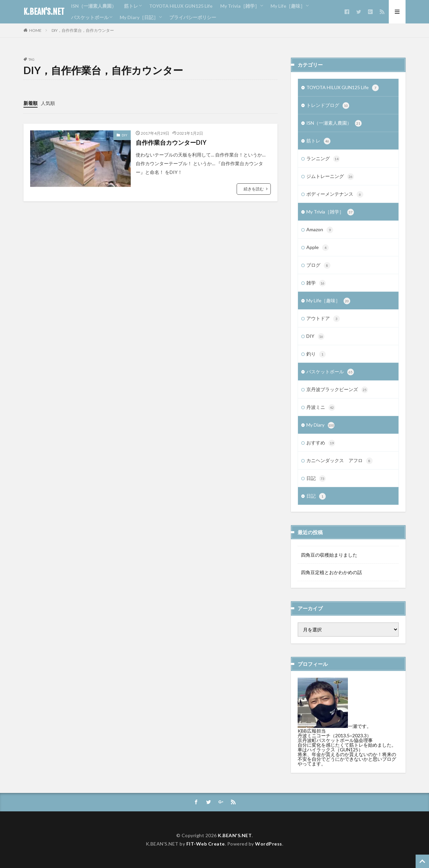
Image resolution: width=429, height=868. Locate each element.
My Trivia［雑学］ (240, 6)
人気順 (48, 103)
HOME (35, 30)
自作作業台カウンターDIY (171, 142)
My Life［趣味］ (288, 6)
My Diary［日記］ (139, 17)
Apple (318, 248)
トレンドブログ (328, 106)
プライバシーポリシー (193, 17)
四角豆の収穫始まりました (329, 555)
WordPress (269, 844)
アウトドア (323, 319)
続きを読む (254, 189)
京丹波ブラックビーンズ (337, 390)
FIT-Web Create (206, 844)
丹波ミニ (321, 408)
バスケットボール (90, 17)
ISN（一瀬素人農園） (94, 6)
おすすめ (321, 443)
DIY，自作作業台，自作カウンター (83, 30)
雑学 (316, 283)
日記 (316, 479)
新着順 (30, 103)
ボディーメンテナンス (335, 194)
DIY (125, 135)
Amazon (320, 230)
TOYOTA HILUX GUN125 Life (181, 6)
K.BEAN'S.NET (44, 12)
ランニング (323, 159)
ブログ (318, 265)
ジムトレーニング (330, 177)
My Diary (320, 425)
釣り (316, 354)
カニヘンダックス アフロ (340, 461)
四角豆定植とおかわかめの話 (331, 572)
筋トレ (131, 6)
